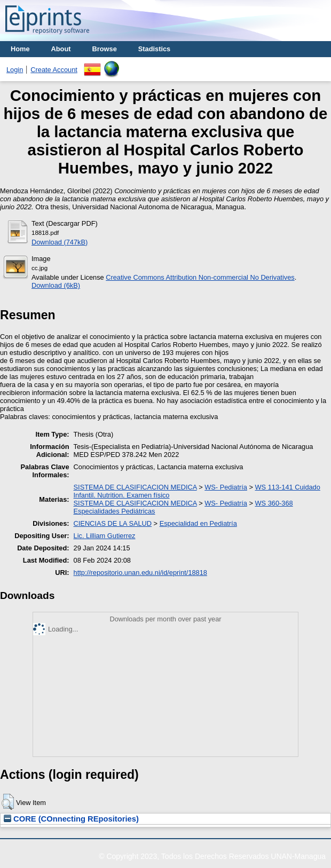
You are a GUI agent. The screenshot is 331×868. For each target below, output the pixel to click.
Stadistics (154, 49)
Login (15, 70)
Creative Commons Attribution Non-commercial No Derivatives (200, 277)
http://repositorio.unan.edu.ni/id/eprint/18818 (140, 573)
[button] (8, 802)
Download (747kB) (60, 242)
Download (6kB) (56, 285)
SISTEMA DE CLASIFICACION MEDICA (135, 487)
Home (20, 49)
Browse (105, 49)
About (61, 49)
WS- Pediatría (226, 487)
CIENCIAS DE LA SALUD (113, 523)
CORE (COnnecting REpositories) (71, 819)
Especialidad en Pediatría (198, 523)
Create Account (54, 70)
